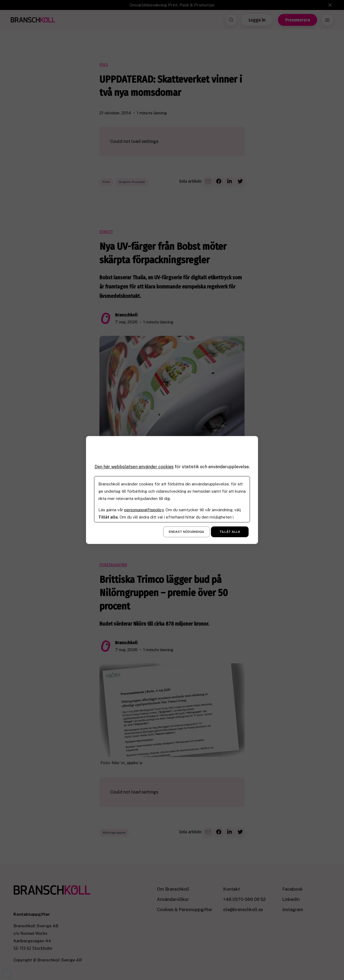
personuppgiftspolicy (144, 510)
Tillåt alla (230, 532)
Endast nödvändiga (187, 532)
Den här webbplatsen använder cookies (134, 467)
